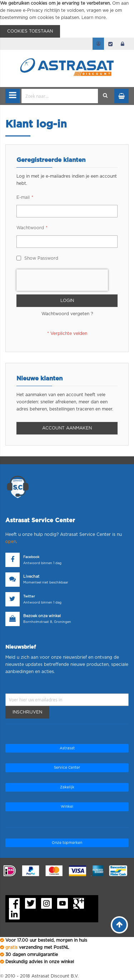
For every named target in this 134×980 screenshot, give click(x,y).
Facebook (31, 557)
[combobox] (60, 96)
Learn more (94, 18)
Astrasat (67, 748)
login (123, 44)
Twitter (29, 597)
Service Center (67, 768)
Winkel (67, 807)
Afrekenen (110, 44)
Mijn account (98, 44)
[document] (67, 19)
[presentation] (62, 280)
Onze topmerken (67, 843)
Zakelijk (67, 787)
